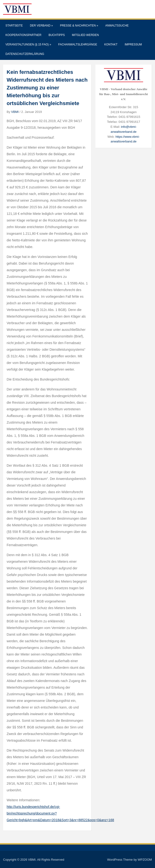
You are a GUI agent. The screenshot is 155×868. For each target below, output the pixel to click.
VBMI (15, 112)
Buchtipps (57, 35)
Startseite (14, 26)
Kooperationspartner (23, 35)
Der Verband (41, 26)
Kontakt (111, 44)
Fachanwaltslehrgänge (78, 44)
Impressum (133, 44)
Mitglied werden (85, 35)
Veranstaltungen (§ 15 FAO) (28, 44)
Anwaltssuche (117, 26)
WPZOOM (145, 860)
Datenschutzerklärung (25, 54)
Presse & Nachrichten (79, 26)
